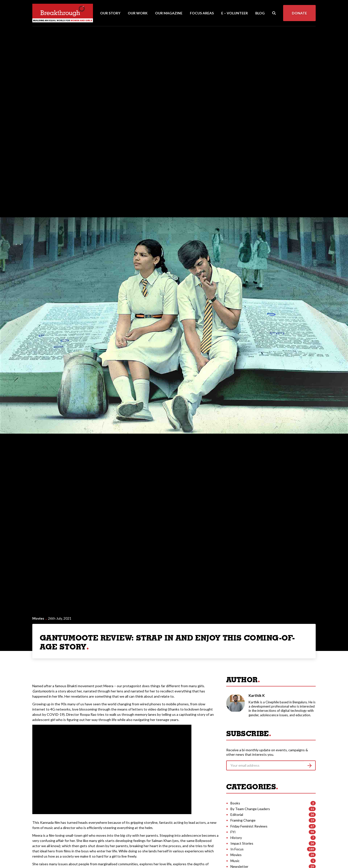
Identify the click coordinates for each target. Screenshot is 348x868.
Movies (38, 618)
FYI (233, 832)
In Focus (237, 849)
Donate (299, 13)
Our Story (110, 13)
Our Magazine (169, 13)
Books (235, 803)
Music (235, 861)
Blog (260, 13)
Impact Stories (242, 843)
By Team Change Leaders (250, 809)
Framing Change (243, 820)
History (236, 838)
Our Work (138, 13)
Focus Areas (202, 13)
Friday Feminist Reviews (249, 826)
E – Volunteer (235, 13)
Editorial (237, 814)
